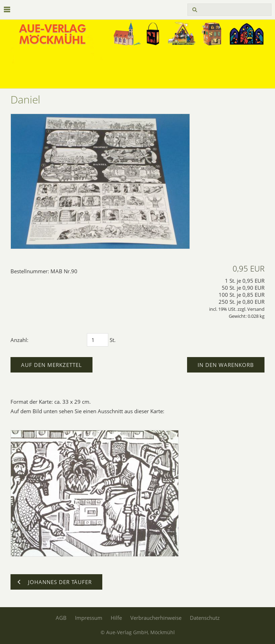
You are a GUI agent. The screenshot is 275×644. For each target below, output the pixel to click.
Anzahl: (19, 340)
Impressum (89, 618)
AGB (61, 618)
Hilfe (116, 618)
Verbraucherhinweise (156, 618)
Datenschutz (205, 618)
